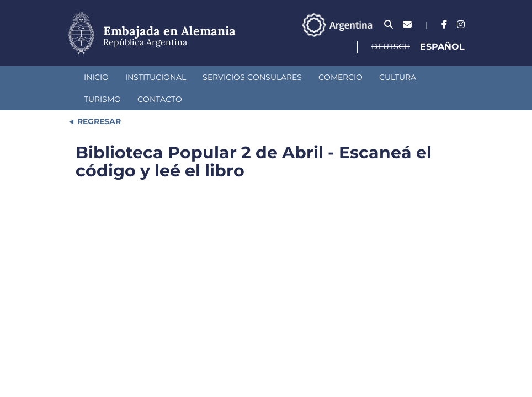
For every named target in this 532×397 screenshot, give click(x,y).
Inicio (96, 77)
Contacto (160, 99)
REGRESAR (98, 121)
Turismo (102, 99)
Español (442, 47)
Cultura (398, 77)
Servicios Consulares (252, 77)
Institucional (156, 77)
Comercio (341, 77)
